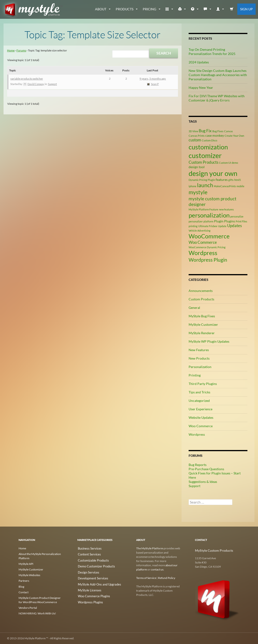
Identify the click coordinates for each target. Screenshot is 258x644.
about (101, 9)
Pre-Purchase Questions (206, 469)
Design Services (87, 571)
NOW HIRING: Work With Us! (37, 613)
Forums (21, 50)
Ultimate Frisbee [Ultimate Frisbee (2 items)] (208, 226)
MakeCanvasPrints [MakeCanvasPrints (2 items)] (225, 186)
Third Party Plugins (203, 384)
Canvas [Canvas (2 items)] (228, 131)
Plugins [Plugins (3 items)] (230, 221)
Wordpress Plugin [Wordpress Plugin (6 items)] (208, 260)
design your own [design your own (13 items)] (213, 173)
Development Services (91, 576)
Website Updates (201, 417)
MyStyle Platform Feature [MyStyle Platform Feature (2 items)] (203, 209)
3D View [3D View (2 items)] (193, 131)
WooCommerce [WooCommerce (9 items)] (209, 236)
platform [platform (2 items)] (208, 221)
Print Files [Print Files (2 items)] (241, 221)
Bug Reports (198, 465)
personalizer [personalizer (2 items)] (196, 221)
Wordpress (197, 434)
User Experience (200, 409)
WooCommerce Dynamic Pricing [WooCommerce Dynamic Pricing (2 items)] (207, 247)
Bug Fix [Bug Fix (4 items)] (205, 131)
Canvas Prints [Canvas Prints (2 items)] (197, 136)
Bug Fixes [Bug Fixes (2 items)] (218, 131)
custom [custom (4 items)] (195, 140)
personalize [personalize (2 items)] (237, 216)
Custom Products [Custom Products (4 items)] (203, 162)
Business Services (88, 548)
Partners (24, 581)
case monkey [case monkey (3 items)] (215, 135)
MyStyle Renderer (202, 333)
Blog (21, 586)
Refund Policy (167, 578)
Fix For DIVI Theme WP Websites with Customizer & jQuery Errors (217, 98)
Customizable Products (92, 560)
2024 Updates (199, 62)
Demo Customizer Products (94, 565)
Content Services (88, 554)
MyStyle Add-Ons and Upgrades (97, 582)
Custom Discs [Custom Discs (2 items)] (210, 140)
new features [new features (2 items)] (226, 209)
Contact (24, 592)
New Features (199, 350)
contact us (157, 569)
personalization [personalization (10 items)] (209, 215)
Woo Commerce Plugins (92, 593)
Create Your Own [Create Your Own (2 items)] (234, 136)
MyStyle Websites (29, 575)
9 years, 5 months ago (153, 79)
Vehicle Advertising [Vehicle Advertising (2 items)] (200, 231)
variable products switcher (27, 79)
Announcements (201, 291)
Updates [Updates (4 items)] (234, 226)
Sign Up (246, 9)
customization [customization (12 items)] (208, 147)
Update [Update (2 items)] (222, 226)
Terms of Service (146, 578)
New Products (199, 358)
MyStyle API (26, 564)
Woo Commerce (201, 426)
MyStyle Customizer (203, 324)
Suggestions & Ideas (203, 482)
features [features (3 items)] (222, 180)
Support (52, 84)
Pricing (149, 9)
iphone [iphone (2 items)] (193, 186)
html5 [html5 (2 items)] (238, 180)
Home (11, 50)
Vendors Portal (28, 607)
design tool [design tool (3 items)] (197, 167)
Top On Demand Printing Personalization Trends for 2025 (212, 52)
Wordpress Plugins (89, 599)
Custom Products (201, 299)
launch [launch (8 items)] (205, 185)
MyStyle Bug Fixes (202, 316)
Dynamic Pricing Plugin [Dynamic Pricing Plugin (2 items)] (202, 180)
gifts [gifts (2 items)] (231, 180)
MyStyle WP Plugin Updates (209, 341)
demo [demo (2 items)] (235, 163)
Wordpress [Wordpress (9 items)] (203, 253)
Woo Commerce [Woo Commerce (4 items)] (203, 242)
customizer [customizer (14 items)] (205, 155)
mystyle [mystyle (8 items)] (198, 192)
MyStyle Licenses (88, 588)
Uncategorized (199, 401)
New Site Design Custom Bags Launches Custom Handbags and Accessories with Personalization (218, 75)
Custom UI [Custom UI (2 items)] (225, 163)
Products (125, 9)
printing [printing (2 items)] (193, 226)
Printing (195, 375)
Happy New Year (201, 87)
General (194, 308)
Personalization (200, 367)
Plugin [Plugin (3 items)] (219, 221)
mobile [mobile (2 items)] (240, 186)
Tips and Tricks (199, 392)
